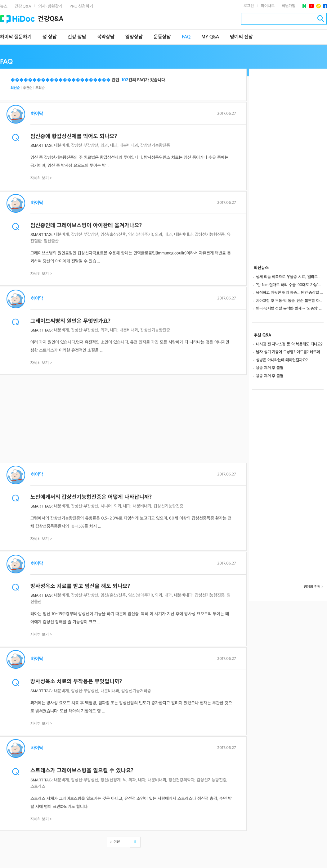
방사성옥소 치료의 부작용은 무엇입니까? (76, 682)
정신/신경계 (111, 780)
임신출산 (51, 241)
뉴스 (4, 6)
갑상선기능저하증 (136, 691)
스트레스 (38, 787)
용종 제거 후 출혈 (270, 368)
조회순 (40, 88)
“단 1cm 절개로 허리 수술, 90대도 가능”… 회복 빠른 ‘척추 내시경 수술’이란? (290, 285)
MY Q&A (210, 37)
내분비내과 (129, 145)
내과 (114, 145)
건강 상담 (77, 37)
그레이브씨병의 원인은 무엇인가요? (70, 321)
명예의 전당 (241, 37)
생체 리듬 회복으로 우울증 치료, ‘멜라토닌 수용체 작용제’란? (290, 277)
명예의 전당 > (314, 587)
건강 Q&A (23, 6)
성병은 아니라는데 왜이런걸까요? (282, 360)
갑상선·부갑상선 (85, 145)
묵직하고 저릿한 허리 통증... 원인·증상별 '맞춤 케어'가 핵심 (290, 293)
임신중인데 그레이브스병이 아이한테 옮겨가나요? (86, 226)
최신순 (15, 88)
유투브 (311, 6)
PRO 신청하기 (81, 6)
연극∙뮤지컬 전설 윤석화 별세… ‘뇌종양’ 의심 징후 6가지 (290, 309)
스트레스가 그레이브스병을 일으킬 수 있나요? (82, 771)
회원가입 (289, 6)
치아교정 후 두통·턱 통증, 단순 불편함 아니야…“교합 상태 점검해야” (290, 301)
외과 (104, 145)
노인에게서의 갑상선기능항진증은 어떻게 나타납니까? (91, 497)
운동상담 (162, 37)
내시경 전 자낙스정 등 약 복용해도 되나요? (289, 344)
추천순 (28, 88)
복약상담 (106, 37)
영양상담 (134, 37)
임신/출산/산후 (113, 235)
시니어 (106, 506)
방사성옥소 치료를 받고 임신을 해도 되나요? (80, 586)
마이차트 (268, 6)
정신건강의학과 (181, 780)
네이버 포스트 (305, 6)
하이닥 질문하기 (16, 37)
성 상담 (50, 37)
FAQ (186, 37)
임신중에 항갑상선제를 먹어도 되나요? (74, 136)
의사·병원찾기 (50, 6)
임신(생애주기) (141, 235)
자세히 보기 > (41, 178)
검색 (321, 18)
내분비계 (61, 145)
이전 (117, 842)
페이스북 (325, 6)
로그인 (249, 6)
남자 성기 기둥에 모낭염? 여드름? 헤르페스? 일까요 (290, 352)
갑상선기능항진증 (155, 145)
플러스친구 (318, 6)
